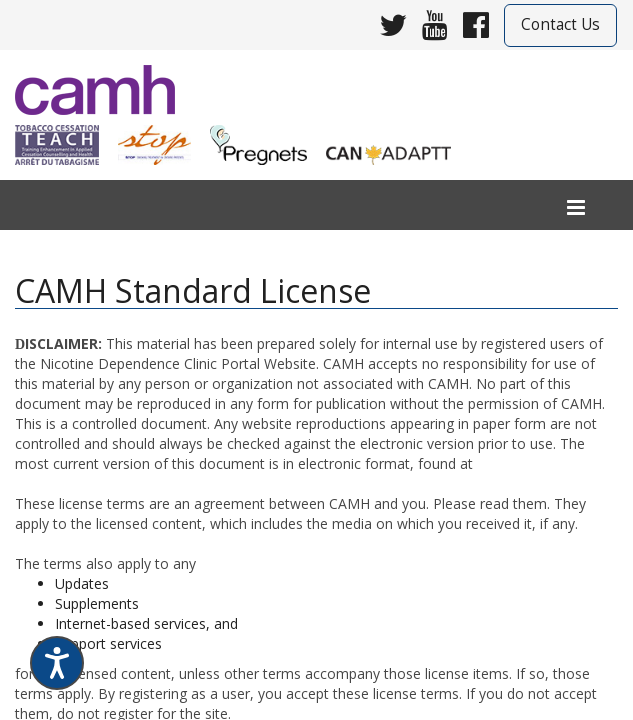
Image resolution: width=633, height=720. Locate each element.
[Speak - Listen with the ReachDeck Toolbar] (57, 663)
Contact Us (560, 24)
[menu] (576, 208)
